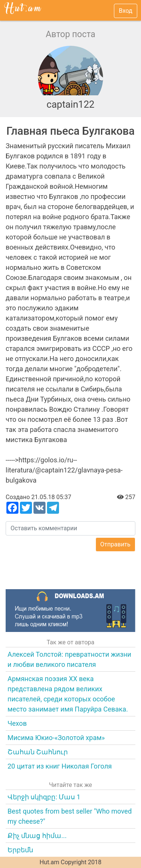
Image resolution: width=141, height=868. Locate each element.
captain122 (71, 104)
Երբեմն (20, 850)
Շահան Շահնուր (38, 752)
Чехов (17, 723)
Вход (126, 11)
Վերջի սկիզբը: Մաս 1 (44, 797)
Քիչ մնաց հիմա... (37, 836)
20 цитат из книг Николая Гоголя (60, 766)
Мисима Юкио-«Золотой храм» (56, 738)
